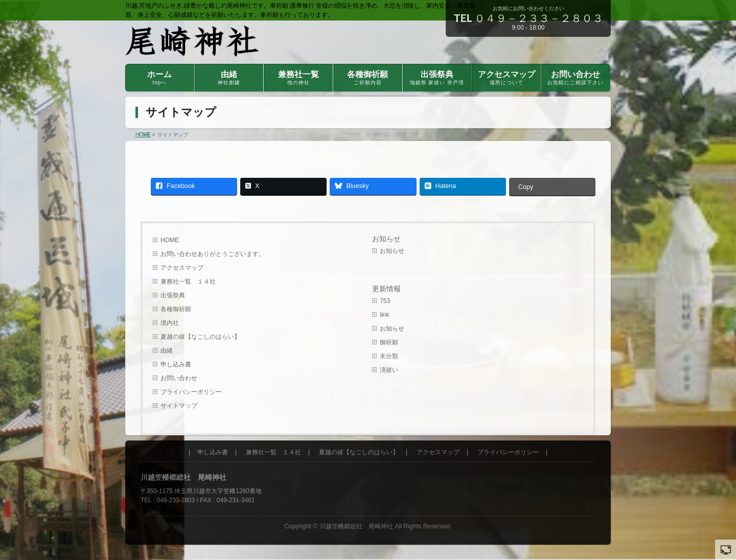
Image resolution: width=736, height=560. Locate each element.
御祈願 (389, 342)
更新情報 (386, 289)
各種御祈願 (176, 309)
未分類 (389, 356)
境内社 (170, 323)
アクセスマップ (182, 268)
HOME (170, 240)
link (384, 315)
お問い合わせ (179, 378)
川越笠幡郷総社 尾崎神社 (356, 526)
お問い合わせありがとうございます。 (213, 254)
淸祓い (389, 370)
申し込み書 (176, 364)
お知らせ (386, 239)
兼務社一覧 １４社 (188, 282)
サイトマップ (179, 406)
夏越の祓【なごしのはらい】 (200, 337)
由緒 (173, 351)
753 (385, 301)
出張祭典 (173, 295)
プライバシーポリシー (191, 392)
